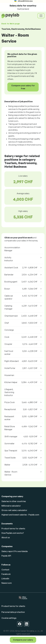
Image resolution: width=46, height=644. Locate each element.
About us (6, 537)
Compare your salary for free (23, 87)
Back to (11, 24)
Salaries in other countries (14, 501)
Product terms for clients (13, 529)
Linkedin (5, 579)
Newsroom (7, 583)
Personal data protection (13, 612)
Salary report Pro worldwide (15, 551)
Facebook (6, 574)
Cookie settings (9, 618)
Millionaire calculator (11, 506)
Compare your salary (23, 640)
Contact (5, 570)
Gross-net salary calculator (14, 510)
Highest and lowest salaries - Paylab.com (20, 515)
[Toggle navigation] (41, 16)
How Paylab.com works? (13, 533)
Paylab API (6, 556)
